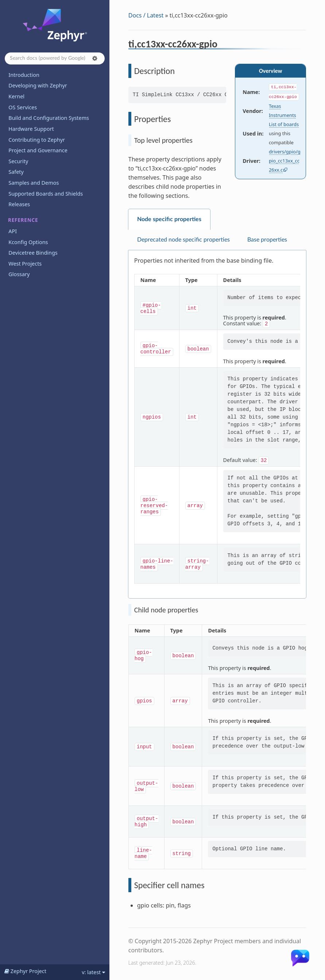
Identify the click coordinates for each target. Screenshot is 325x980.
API (13, 231)
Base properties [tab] (267, 240)
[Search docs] (55, 58)
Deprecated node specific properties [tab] (183, 240)
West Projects (25, 264)
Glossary (19, 274)
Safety (16, 172)
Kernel (16, 96)
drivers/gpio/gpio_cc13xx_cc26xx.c (285, 161)
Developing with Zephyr (38, 85)
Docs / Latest (146, 15)
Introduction (24, 75)
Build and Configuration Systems (49, 118)
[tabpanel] (217, 424)
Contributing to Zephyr (37, 140)
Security (18, 161)
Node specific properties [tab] (169, 219)
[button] (95, 58)
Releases (19, 204)
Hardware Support (31, 129)
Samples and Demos (34, 183)
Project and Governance (38, 150)
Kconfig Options (28, 242)
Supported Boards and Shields (46, 194)
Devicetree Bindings (33, 253)
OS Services (23, 107)
